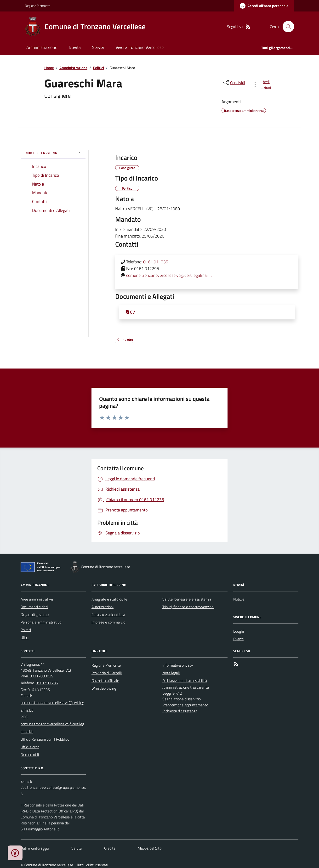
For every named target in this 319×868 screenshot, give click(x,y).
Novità (75, 47)
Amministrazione (42, 47)
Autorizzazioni (103, 607)
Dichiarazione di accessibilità (185, 681)
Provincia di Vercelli (107, 673)
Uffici (25, 637)
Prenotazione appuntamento (185, 705)
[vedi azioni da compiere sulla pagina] (263, 85)
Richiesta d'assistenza (180, 711)
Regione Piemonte (38, 6)
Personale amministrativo (41, 622)
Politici (98, 68)
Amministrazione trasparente (186, 687)
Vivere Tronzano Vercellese (140, 47)
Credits (110, 848)
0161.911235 (156, 262)
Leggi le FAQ (172, 693)
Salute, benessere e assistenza (187, 599)
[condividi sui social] (234, 83)
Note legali (171, 673)
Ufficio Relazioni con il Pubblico (45, 739)
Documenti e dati (34, 607)
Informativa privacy (178, 665)
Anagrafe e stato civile (109, 599)
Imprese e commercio (108, 622)
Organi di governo (35, 614)
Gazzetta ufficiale (105, 681)
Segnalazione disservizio (182, 699)
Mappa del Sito (150, 848)
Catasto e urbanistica (108, 614)
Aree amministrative (37, 599)
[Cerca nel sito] (286, 27)
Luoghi (239, 631)
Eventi (238, 639)
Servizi (98, 47)
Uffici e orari (30, 747)
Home (49, 68)
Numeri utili (30, 755)
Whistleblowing (104, 688)
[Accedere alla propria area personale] (264, 6)
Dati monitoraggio (35, 848)
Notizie (239, 599)
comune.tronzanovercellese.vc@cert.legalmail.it (169, 275)
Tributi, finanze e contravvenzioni (188, 607)
